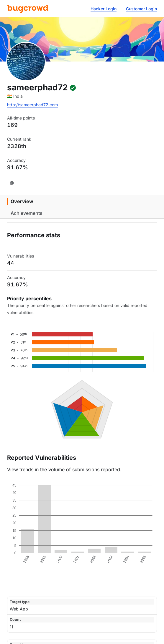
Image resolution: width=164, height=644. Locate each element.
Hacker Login (104, 9)
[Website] (12, 183)
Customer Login (141, 9)
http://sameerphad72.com (32, 105)
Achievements (27, 213)
